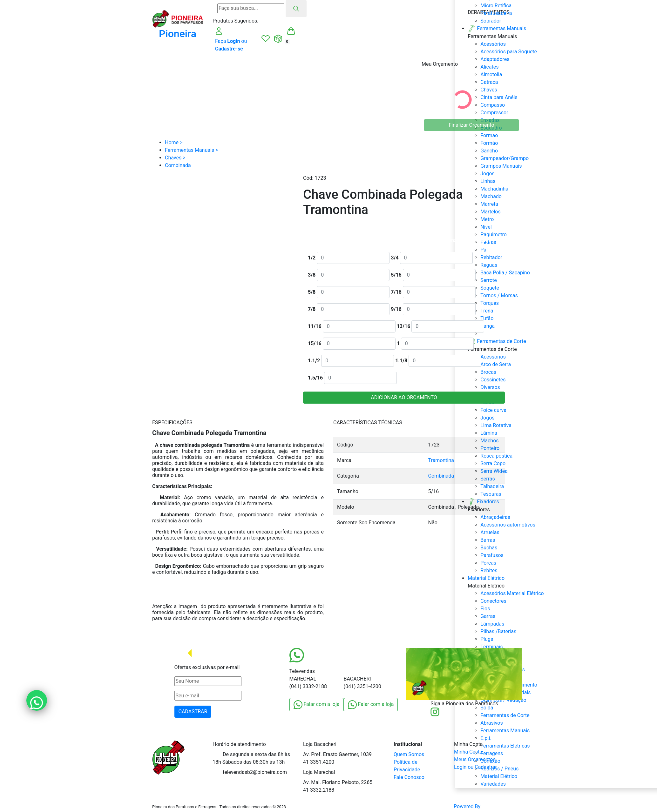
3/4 (395, 258)
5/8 (312, 292)
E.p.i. (486, 738)
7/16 (396, 292)
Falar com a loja (317, 705)
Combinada (441, 476)
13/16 (404, 326)
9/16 (396, 309)
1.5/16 (315, 378)
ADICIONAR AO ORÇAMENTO (404, 397)
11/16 (315, 326)
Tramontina (441, 460)
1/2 (312, 258)
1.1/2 (314, 361)
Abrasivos (491, 723)
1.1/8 (401, 361)
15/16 (315, 343)
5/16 (396, 275)
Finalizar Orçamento (472, 125)
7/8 (312, 309)
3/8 (312, 275)
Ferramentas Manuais (505, 731)
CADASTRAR (193, 711)
